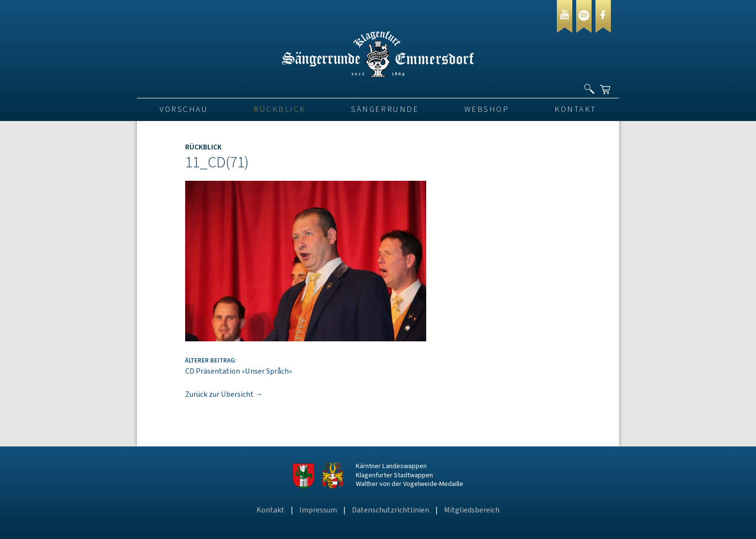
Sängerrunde (385, 109)
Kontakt (575, 109)
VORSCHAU (184, 109)
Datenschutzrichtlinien (391, 510)
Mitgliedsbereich (472, 510)
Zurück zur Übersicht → (224, 394)
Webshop (487, 109)
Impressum (318, 510)
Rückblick (280, 109)
